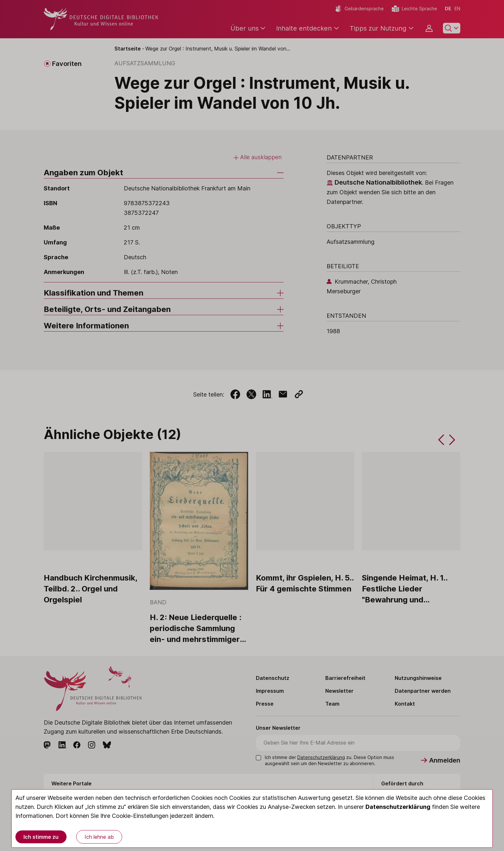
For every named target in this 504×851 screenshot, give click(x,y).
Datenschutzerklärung (398, 807)
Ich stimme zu (41, 837)
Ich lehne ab (99, 837)
